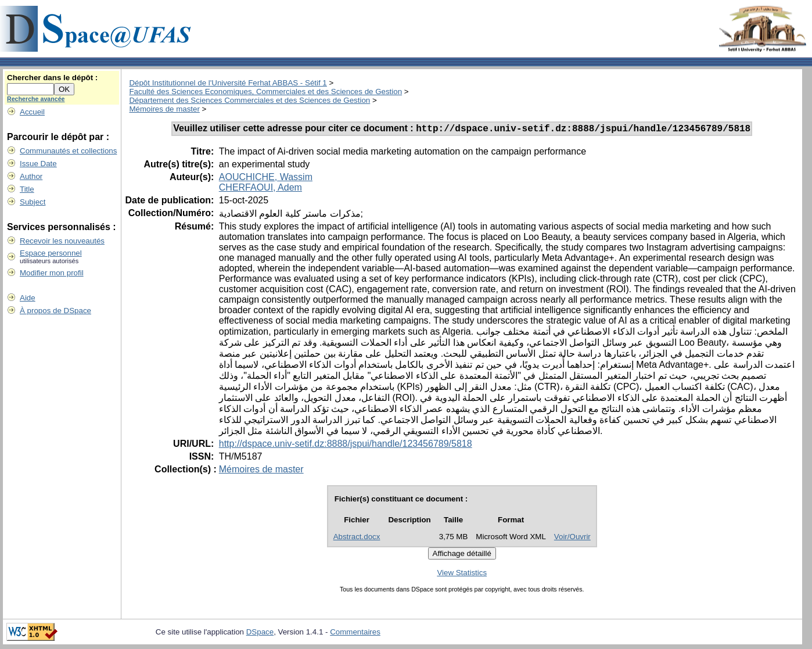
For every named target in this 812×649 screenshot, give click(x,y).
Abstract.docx (357, 538)
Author (31, 176)
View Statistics (462, 574)
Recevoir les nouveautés (62, 241)
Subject (33, 202)
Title (27, 189)
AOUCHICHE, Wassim (266, 179)
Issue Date (38, 164)
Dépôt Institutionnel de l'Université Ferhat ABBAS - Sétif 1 (228, 83)
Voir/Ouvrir (572, 538)
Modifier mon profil (52, 273)
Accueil (32, 112)
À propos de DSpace (55, 311)
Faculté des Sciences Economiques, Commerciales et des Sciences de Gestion (265, 92)
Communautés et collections (68, 151)
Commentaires (355, 634)
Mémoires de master (164, 109)
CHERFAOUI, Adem (261, 189)
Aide (28, 298)
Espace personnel (51, 253)
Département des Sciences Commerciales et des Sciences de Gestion (249, 100)
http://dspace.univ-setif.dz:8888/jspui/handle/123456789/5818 (346, 445)
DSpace (260, 634)
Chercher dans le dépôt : (52, 78)
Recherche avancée (36, 99)
